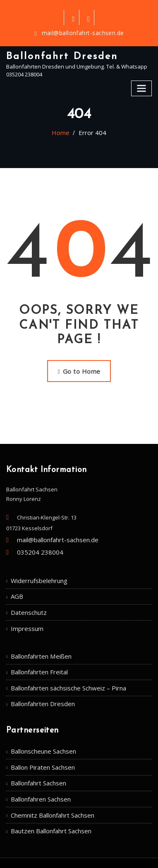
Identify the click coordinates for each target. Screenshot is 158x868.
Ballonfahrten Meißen (38, 643)
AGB (16, 587)
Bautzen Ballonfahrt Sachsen (48, 804)
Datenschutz (27, 602)
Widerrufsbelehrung (36, 573)
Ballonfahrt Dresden (58, 55)
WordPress (92, 845)
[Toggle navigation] (142, 84)
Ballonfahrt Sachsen (36, 761)
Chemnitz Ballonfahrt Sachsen (49, 790)
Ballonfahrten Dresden (40, 686)
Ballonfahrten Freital (36, 657)
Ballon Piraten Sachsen (40, 746)
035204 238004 (35, 546)
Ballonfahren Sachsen (39, 776)
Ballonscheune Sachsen (41, 732)
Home (63, 132)
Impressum (25, 616)
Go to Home (79, 369)
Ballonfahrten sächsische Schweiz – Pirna (63, 671)
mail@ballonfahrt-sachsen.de (83, 33)
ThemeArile (83, 854)
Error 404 (91, 132)
